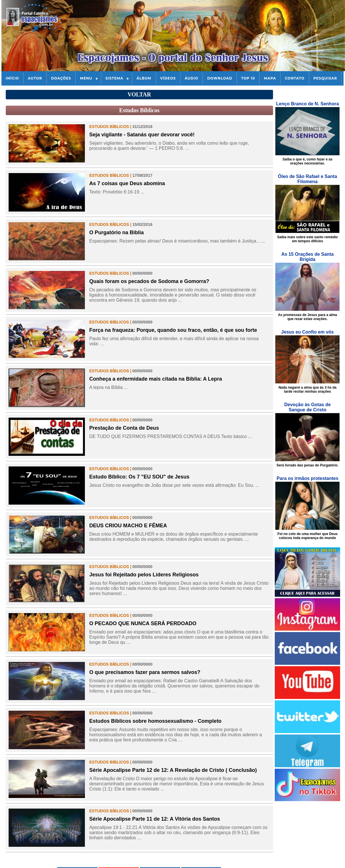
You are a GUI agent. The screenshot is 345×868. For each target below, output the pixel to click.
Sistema (114, 78)
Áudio (191, 78)
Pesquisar (325, 78)
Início (12, 78)
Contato (295, 78)
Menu (86, 78)
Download (220, 78)
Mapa (270, 78)
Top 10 (248, 78)
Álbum (144, 78)
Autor (35, 78)
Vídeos (168, 78)
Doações (61, 78)
